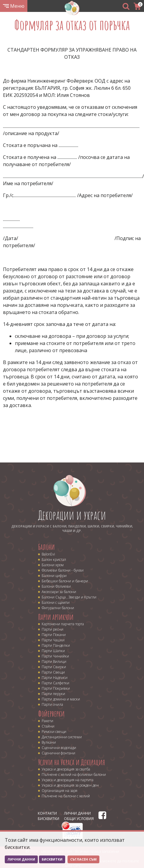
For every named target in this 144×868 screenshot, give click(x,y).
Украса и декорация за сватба (66, 769)
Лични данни (77, 813)
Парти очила (52, 704)
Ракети (47, 721)
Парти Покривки (56, 688)
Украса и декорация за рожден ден (70, 785)
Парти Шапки (53, 651)
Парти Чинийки (55, 656)
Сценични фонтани (58, 753)
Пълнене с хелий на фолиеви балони (74, 775)
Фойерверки (51, 714)
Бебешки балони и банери (65, 581)
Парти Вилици (54, 662)
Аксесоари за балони (59, 592)
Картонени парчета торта (63, 624)
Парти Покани (54, 635)
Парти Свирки (54, 667)
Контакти (47, 813)
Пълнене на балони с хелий (66, 796)
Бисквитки (48, 819)
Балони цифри (54, 576)
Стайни (48, 726)
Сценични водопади (59, 748)
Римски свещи (54, 732)
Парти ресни (53, 629)
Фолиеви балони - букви (63, 570)
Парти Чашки (53, 640)
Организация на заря (60, 791)
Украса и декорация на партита (68, 780)
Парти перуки (53, 694)
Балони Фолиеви (56, 586)
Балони (46, 547)
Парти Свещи (53, 672)
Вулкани (49, 742)
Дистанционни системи (62, 737)
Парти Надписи (55, 678)
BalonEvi (48, 554)
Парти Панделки (56, 645)
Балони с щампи (56, 602)
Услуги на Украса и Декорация (72, 762)
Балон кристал (54, 560)
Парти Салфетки (55, 683)
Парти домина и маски (61, 699)
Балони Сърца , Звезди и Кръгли (69, 597)
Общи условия (79, 819)
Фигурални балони (58, 608)
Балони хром (53, 565)
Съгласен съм (83, 859)
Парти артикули (56, 617)
